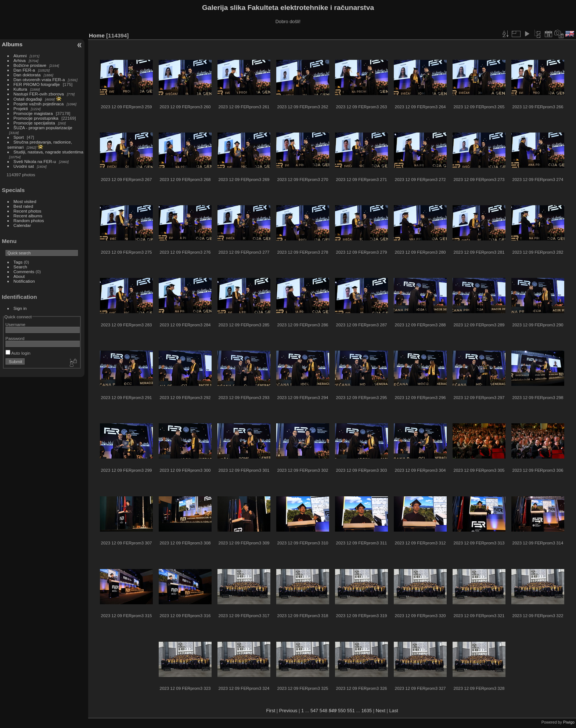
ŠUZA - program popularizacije (43, 128)
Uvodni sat (24, 166)
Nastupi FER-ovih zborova (39, 94)
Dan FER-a (24, 70)
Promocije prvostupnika (36, 118)
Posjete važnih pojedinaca (39, 104)
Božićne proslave (30, 65)
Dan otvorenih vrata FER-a (39, 79)
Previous (288, 711)
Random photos (29, 220)
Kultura (20, 89)
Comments (24, 271)
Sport (19, 137)
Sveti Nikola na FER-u (35, 161)
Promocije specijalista (34, 123)
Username (15, 324)
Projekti (21, 108)
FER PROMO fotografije (37, 84)
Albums (12, 44)
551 (351, 711)
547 (314, 711)
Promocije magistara (33, 113)
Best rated (24, 206)
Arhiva (20, 60)
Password (15, 338)
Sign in (20, 308)
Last (393, 711)
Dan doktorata (27, 75)
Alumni (20, 56)
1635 (367, 711)
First (271, 711)
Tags (18, 262)
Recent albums (28, 216)
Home (97, 35)
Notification (24, 281)
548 (323, 711)
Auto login (18, 353)
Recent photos (28, 211)
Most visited (25, 201)
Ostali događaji (28, 99)
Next (381, 711)
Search (20, 267)
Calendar (22, 225)
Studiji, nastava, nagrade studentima (48, 152)
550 (342, 711)
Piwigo (569, 722)
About (19, 276)
